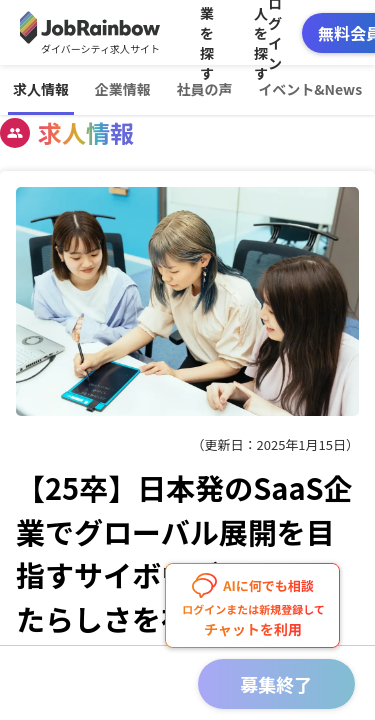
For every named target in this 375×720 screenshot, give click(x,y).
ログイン (275, 32)
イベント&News (310, 89)
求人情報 (41, 89)
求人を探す (261, 32)
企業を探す (207, 32)
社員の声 (204, 89)
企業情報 (123, 89)
